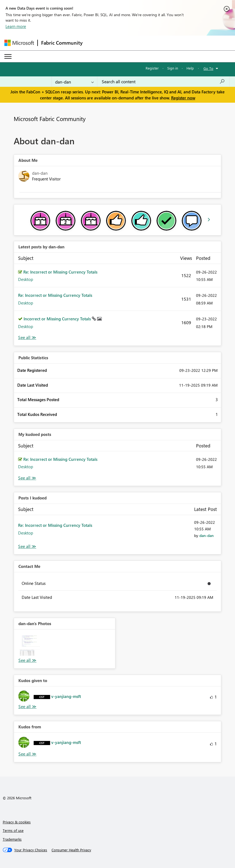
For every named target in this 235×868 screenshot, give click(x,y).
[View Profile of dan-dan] (206, 535)
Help (190, 68)
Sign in (173, 68)
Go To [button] (208, 68)
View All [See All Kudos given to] (27, 707)
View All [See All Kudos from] (27, 754)
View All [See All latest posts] (27, 337)
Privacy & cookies (17, 822)
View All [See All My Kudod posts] (27, 478)
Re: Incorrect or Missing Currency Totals (60, 272)
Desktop (26, 279)
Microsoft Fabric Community (50, 119)
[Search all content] (163, 82)
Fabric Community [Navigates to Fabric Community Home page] (62, 43)
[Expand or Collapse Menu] (8, 56)
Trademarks (12, 839)
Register (152, 68)
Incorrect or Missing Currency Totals (58, 319)
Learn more (16, 26)
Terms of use (13, 830)
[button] (30, 645)
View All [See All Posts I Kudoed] (27, 546)
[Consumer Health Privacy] (71, 850)
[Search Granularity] (74, 82)
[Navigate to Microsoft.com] (19, 43)
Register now (183, 98)
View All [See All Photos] (27, 660)
